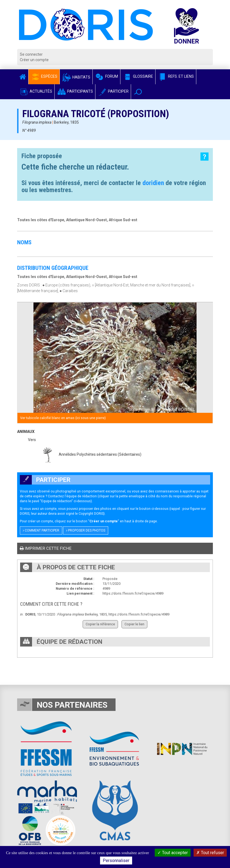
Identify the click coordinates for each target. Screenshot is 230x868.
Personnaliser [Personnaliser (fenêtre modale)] (116, 861)
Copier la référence (100, 624)
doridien (153, 183)
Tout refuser (210, 853)
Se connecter (31, 54)
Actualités (36, 91)
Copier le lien (134, 624)
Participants (75, 91)
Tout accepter (173, 853)
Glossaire (138, 76)
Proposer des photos (86, 530)
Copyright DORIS (91, 513)
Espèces (44, 76)
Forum (106, 76)
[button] (138, 92)
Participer (113, 91)
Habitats (76, 77)
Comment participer (41, 530)
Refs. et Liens (176, 76)
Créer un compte (34, 60)
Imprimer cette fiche (46, 548)
